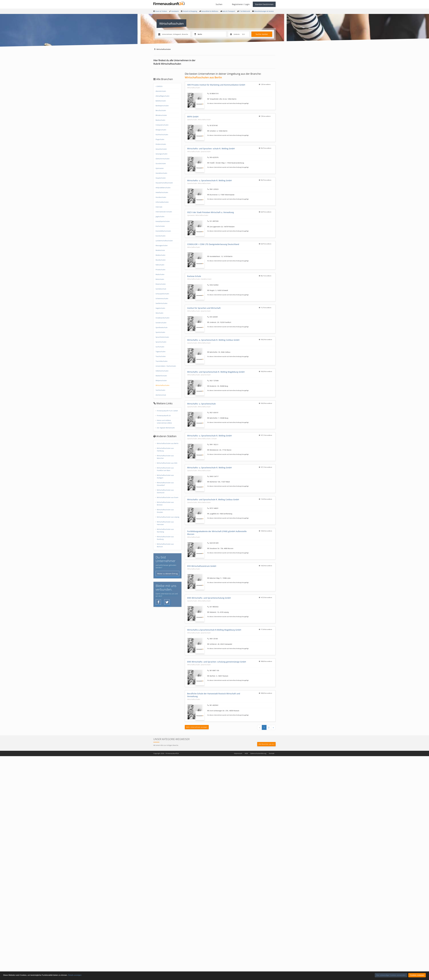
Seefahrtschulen (162, 303)
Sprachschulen (161, 342)
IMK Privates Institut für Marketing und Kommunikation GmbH (216, 85)
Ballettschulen (161, 101)
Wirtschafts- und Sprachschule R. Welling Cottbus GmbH (213, 499)
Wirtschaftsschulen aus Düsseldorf (165, 484)
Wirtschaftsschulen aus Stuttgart (165, 476)
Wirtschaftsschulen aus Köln (167, 463)
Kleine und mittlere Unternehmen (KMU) (164, 422)
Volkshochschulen (162, 371)
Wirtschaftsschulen (163, 385)
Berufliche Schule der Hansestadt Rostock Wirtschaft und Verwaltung (214, 695)
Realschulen (160, 274)
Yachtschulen (160, 390)
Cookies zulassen (417, 975)
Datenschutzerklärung (258, 753)
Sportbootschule (162, 327)
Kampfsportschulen (163, 221)
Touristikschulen (162, 361)
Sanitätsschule (161, 289)
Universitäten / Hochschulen (166, 366)
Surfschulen (160, 347)
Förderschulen (161, 144)
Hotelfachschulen (162, 192)
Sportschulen (160, 332)
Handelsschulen (161, 173)
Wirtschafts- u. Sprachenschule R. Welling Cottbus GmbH (213, 340)
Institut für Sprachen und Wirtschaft (204, 308)
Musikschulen (161, 260)
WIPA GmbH (193, 117)
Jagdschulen (160, 217)
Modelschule (160, 250)
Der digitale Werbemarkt (166, 428)
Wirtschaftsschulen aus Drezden (165, 511)
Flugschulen (160, 139)
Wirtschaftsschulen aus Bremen (165, 504)
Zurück (159, 86)
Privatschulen (160, 270)
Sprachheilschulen (162, 337)
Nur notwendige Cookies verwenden (391, 975)
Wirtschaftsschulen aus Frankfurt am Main (165, 469)
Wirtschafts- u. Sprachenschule (201, 404)
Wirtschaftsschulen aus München (165, 457)
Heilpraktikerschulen (163, 188)
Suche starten (262, 34)
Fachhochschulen (162, 135)
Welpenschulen (161, 380)
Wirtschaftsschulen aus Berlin (168, 443)
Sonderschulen (161, 323)
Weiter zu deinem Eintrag (167, 574)
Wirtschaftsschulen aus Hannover (165, 523)
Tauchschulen (161, 356)
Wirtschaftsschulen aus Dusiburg (165, 538)
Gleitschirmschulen (163, 159)
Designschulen (161, 130)
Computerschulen (162, 125)
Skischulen (159, 313)
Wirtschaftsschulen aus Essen (168, 497)
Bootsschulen (160, 120)
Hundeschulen (161, 197)
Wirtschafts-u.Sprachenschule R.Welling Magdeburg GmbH (214, 630)
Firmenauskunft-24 (164, 416)
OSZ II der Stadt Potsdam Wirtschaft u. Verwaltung (210, 212)
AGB (246, 753)
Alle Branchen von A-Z (266, 744)
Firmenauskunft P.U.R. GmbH (167, 411)
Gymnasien (160, 168)
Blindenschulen (161, 115)
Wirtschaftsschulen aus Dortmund (165, 491)
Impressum (238, 753)
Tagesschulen (161, 352)
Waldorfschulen (161, 376)
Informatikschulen (162, 202)
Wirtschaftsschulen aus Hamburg (165, 449)
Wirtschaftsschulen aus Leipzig (168, 517)
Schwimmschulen (162, 299)
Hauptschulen (161, 178)
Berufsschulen (161, 110)
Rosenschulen (161, 284)
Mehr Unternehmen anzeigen (197, 727)
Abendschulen (161, 91)
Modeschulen (160, 255)
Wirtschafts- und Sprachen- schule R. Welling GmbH (211, 149)
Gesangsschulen (162, 154)
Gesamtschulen (161, 149)
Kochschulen (160, 226)
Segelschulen (160, 308)
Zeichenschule (161, 395)
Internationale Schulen (164, 212)
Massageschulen (162, 245)
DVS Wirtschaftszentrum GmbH (202, 566)
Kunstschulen (161, 236)
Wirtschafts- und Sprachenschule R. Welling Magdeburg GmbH (216, 372)
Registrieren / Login (241, 4)
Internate (159, 207)
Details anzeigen (75, 975)
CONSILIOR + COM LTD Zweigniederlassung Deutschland (213, 244)
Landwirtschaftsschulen (164, 241)
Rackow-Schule (194, 276)
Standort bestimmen (264, 4)
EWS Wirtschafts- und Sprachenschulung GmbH (209, 598)
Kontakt (272, 753)
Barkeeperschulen (162, 106)
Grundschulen (161, 163)
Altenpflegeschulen (163, 96)
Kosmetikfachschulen (163, 231)
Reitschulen (160, 279)
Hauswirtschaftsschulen (164, 183)
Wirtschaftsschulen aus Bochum (165, 545)
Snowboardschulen (163, 318)
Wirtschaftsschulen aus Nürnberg (165, 531)
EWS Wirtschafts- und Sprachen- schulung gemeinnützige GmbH (217, 662)
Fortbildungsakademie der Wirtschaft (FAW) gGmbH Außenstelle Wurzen (217, 533)
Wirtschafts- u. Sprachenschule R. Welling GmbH (209, 180)
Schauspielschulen (162, 294)
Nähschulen (160, 265)
